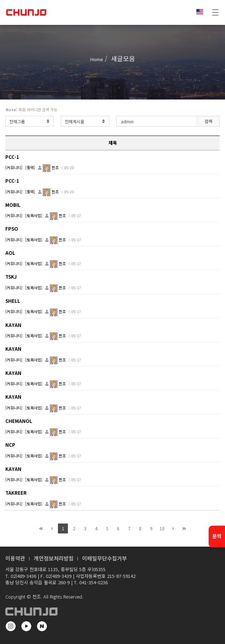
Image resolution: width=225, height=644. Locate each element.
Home (97, 59)
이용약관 (15, 558)
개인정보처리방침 (54, 558)
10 (162, 528)
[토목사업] (34, 215)
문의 (217, 536)
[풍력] (30, 167)
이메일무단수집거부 (105, 558)
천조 (51, 167)
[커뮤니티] (14, 167)
